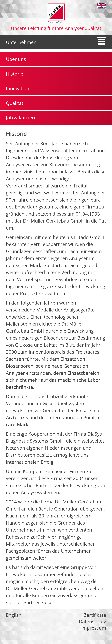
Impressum (94, 628)
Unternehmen (21, 42)
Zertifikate (95, 615)
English (101, 6)
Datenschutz (92, 621)
